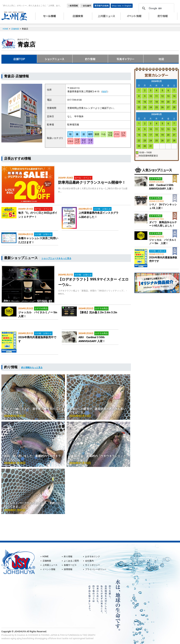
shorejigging (41, 638)
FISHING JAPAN (49, 635)
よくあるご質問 (71, 561)
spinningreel (79, 638)
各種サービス (70, 565)
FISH (62, 635)
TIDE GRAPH (89, 635)
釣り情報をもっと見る (32, 368)
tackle (65, 638)
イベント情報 (49, 569)
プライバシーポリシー (96, 569)
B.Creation (20, 635)
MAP (105, 91)
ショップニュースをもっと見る (56, 258)
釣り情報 (68, 557)
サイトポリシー (93, 565)
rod (70, 638)
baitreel (90, 638)
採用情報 (68, 569)
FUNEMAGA (74, 635)
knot (59, 638)
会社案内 (89, 561)
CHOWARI (33, 635)
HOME (46, 557)
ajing (19, 638)
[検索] (156, 8)
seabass (6, 638)
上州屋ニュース (50, 565)
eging (13, 638)
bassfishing (28, 638)
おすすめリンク (93, 557)
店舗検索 (47, 561)
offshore (52, 638)
